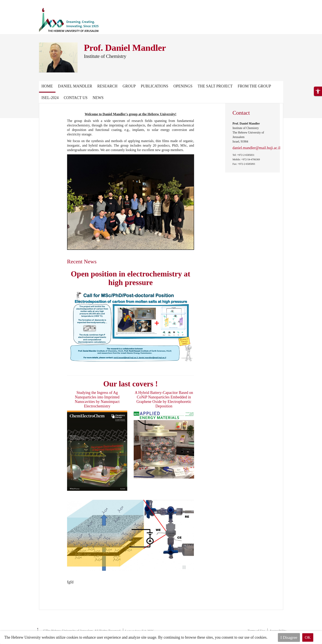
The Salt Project (215, 86)
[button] (318, 91)
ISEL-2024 (50, 98)
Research (107, 86)
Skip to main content (16, 3)
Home (47, 86)
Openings (183, 86)
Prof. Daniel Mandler (125, 48)
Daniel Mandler (75, 86)
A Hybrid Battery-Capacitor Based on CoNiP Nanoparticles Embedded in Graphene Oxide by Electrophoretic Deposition (164, 399)
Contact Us (76, 98)
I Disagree (289, 637)
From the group (254, 86)
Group (129, 86)
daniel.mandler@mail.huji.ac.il (256, 148)
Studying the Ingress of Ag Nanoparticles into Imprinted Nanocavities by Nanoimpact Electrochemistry (97, 399)
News (98, 98)
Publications (154, 86)
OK (308, 637)
